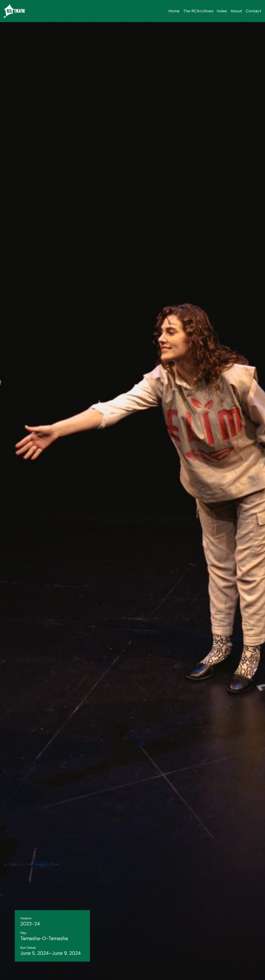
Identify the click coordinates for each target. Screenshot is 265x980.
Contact (253, 11)
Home (174, 11)
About (236, 11)
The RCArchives (198, 11)
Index (222, 11)
